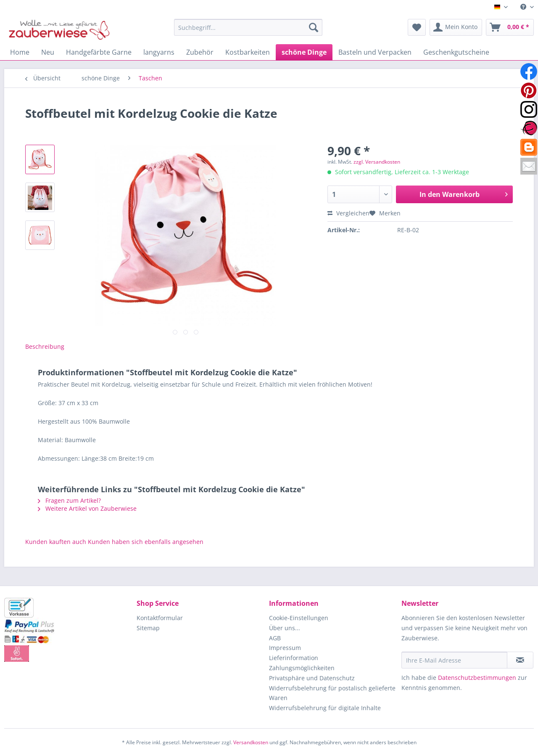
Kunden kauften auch (56, 542)
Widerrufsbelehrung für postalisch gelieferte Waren (332, 693)
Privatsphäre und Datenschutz (312, 678)
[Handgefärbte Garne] (99, 52)
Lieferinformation (294, 658)
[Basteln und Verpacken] (375, 52)
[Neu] (48, 52)
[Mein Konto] (456, 27)
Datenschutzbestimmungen (477, 678)
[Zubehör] (200, 52)
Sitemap (148, 628)
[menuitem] (524, 7)
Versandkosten (251, 742)
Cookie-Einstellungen (299, 618)
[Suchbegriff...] (248, 27)
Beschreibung (45, 346)
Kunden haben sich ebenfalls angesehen (146, 542)
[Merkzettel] (417, 27)
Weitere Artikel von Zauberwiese (87, 508)
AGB (275, 638)
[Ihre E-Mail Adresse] (454, 660)
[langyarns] (159, 52)
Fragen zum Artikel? (69, 500)
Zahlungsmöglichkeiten (302, 668)
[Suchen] (314, 27)
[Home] (20, 52)
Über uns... (285, 628)
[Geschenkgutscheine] (456, 52)
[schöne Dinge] (304, 52)
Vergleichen (348, 213)
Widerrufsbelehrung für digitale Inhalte (325, 708)
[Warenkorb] (510, 27)
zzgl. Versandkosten (377, 162)
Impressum (285, 648)
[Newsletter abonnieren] (520, 660)
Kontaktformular (160, 618)
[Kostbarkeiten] (248, 52)
